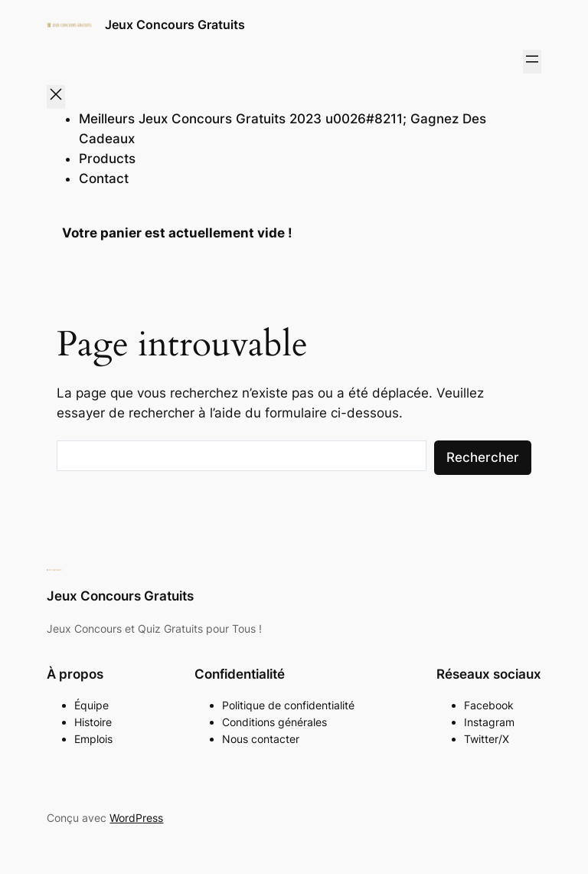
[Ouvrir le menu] (532, 62)
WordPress (136, 818)
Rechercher (483, 457)
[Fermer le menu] (56, 97)
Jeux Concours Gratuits (175, 25)
